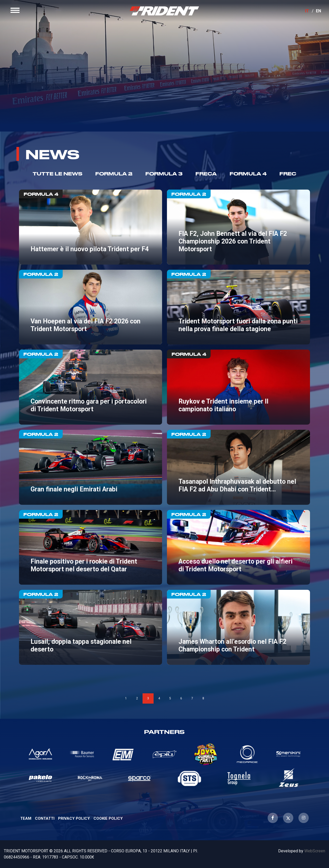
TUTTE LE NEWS (58, 174)
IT (303, 15)
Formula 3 (164, 174)
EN (315, 15)
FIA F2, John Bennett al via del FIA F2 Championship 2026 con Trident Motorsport (238, 227)
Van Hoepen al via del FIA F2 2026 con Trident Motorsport (90, 307)
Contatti (45, 818)
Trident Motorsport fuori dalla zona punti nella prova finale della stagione (238, 307)
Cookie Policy (108, 818)
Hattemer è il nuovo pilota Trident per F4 (90, 227)
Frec (288, 174)
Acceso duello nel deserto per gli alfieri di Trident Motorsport (238, 547)
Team (26, 818)
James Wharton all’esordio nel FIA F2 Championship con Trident (238, 627)
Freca (206, 174)
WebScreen (315, 851)
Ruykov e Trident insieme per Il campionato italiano (238, 387)
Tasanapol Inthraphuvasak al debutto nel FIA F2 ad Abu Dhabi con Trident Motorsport (238, 467)
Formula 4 (248, 174)
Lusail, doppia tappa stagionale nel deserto (90, 627)
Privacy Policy (74, 818)
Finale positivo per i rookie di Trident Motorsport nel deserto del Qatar (90, 547)
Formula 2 (114, 174)
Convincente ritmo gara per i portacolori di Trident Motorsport (90, 387)
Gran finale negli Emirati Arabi (90, 467)
